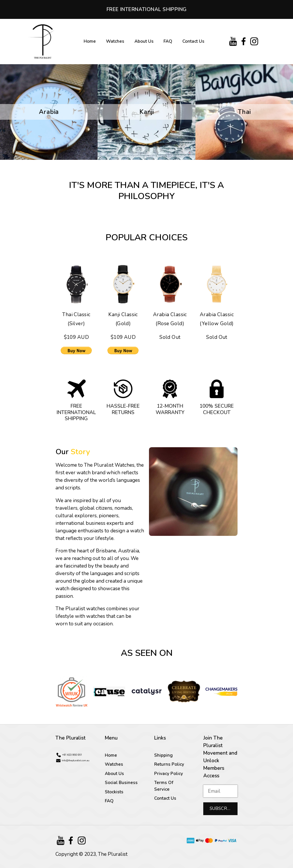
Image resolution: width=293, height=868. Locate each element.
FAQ (168, 41)
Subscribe (222, 808)
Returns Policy (169, 764)
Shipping (163, 755)
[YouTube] (233, 41)
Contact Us (193, 41)
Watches (115, 41)
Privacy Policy (169, 774)
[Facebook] (244, 41)
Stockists (114, 792)
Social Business (121, 783)
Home (90, 41)
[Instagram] (254, 41)
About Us (144, 41)
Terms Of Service (164, 786)
